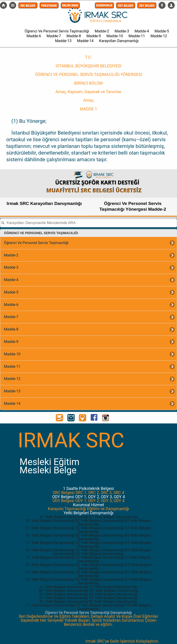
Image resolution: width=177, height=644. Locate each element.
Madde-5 (162, 31)
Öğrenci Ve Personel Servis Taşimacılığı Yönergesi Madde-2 (133, 206)
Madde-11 (137, 36)
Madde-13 (63, 41)
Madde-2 (102, 31)
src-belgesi (3, 5)
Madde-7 (54, 36)
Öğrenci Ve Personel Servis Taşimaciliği (57, 31)
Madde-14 (85, 41)
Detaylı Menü (13, 5)
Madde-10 (115, 36)
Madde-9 (94, 36)
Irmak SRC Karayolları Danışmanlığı (44, 203)
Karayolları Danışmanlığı (119, 41)
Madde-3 (122, 31)
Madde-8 (74, 36)
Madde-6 (34, 36)
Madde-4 (142, 31)
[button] (28, 5)
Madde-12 (159, 36)
